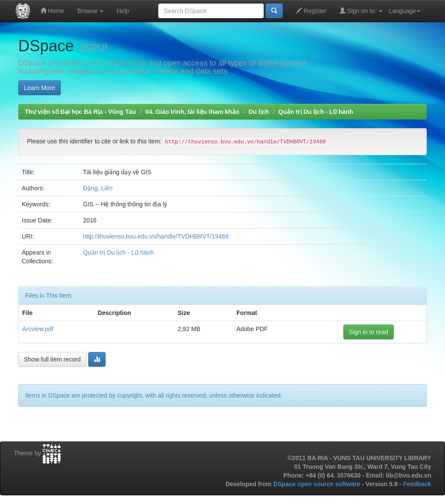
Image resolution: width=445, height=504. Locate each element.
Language (405, 11)
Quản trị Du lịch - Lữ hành (316, 112)
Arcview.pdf (38, 329)
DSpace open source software (318, 484)
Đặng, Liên (98, 188)
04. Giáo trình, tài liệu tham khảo (192, 112)
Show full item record (52, 359)
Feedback (417, 484)
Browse (91, 11)
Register (311, 11)
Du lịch (259, 112)
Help (123, 11)
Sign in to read (369, 332)
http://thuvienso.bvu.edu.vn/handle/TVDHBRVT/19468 (156, 236)
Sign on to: (361, 11)
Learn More (40, 88)
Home (52, 11)
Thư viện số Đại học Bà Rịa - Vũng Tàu (80, 112)
